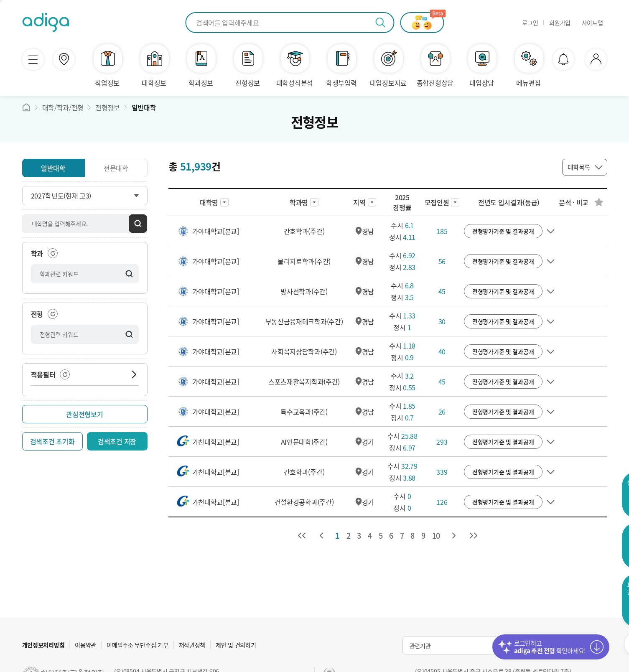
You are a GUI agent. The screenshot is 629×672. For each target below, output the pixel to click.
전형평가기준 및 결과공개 (503, 231)
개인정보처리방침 (43, 645)
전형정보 (108, 107)
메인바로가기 (26, 107)
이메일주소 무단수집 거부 (137, 645)
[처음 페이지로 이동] (302, 536)
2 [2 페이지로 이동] (349, 536)
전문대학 (116, 168)
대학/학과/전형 (63, 107)
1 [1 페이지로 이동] (337, 536)
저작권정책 (192, 645)
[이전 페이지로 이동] (321, 536)
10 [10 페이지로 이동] (436, 536)
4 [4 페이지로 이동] (370, 536)
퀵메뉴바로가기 (0, 0)
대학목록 (579, 167)
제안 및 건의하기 (236, 645)
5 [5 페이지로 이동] (381, 536)
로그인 (530, 23)
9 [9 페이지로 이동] (423, 536)
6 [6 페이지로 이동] (391, 536)
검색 (138, 224)
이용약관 (85, 645)
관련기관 (420, 646)
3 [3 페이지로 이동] (359, 536)
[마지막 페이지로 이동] (474, 536)
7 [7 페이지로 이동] (402, 536)
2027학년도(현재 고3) (61, 196)
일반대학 (144, 107)
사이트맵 (592, 23)
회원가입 (560, 23)
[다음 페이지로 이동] (454, 536)
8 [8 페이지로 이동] (413, 536)
